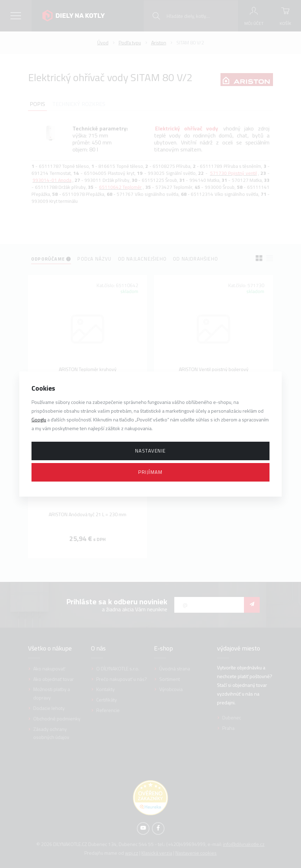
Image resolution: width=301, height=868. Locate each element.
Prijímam (150, 472)
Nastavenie (150, 451)
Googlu (39, 419)
